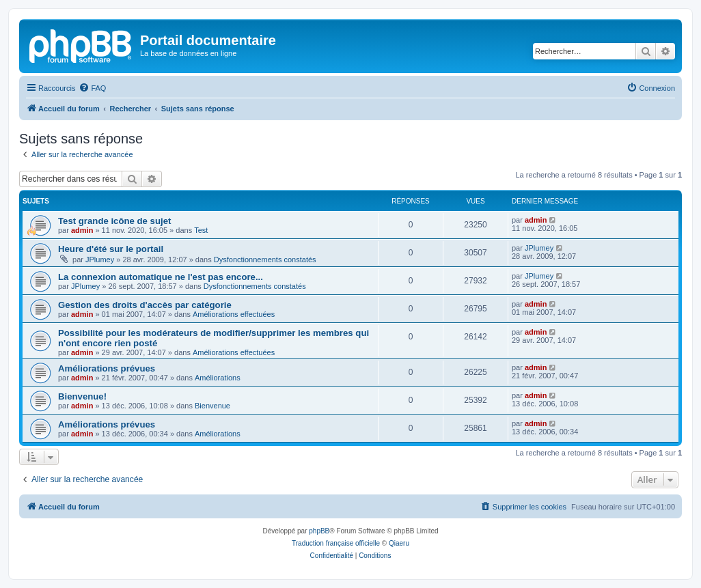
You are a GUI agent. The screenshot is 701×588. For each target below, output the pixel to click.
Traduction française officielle (336, 543)
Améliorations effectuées (234, 314)
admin (82, 230)
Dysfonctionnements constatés (265, 260)
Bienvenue (212, 406)
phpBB (319, 531)
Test (201, 230)
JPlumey (100, 260)
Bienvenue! (82, 396)
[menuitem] (92, 88)
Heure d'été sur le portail (111, 249)
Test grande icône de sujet (114, 221)
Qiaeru (399, 543)
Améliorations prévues (107, 368)
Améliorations (218, 378)
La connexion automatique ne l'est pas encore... (161, 277)
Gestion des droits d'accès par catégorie (145, 305)
